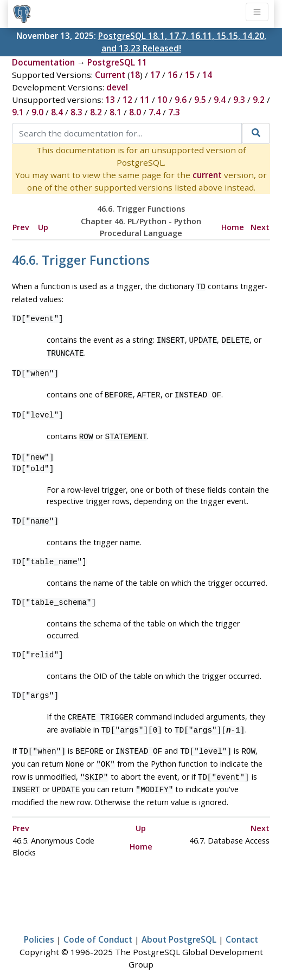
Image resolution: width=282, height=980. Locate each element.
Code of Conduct (98, 927)
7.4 (155, 112)
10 (162, 100)
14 (207, 75)
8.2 (96, 112)
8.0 (135, 112)
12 (127, 100)
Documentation (43, 62)
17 (155, 75)
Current (110, 75)
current (207, 175)
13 (110, 100)
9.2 (259, 100)
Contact (242, 927)
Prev (21, 227)
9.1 (18, 112)
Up (43, 227)
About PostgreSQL (179, 927)
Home (233, 227)
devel (117, 87)
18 (135, 75)
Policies (39, 927)
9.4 (220, 100)
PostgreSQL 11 (117, 62)
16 (172, 75)
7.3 (174, 112)
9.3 (239, 100)
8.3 (76, 112)
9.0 (37, 112)
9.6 (181, 100)
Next (260, 227)
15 (190, 75)
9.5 (200, 100)
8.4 (57, 112)
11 (145, 100)
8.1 (116, 112)
